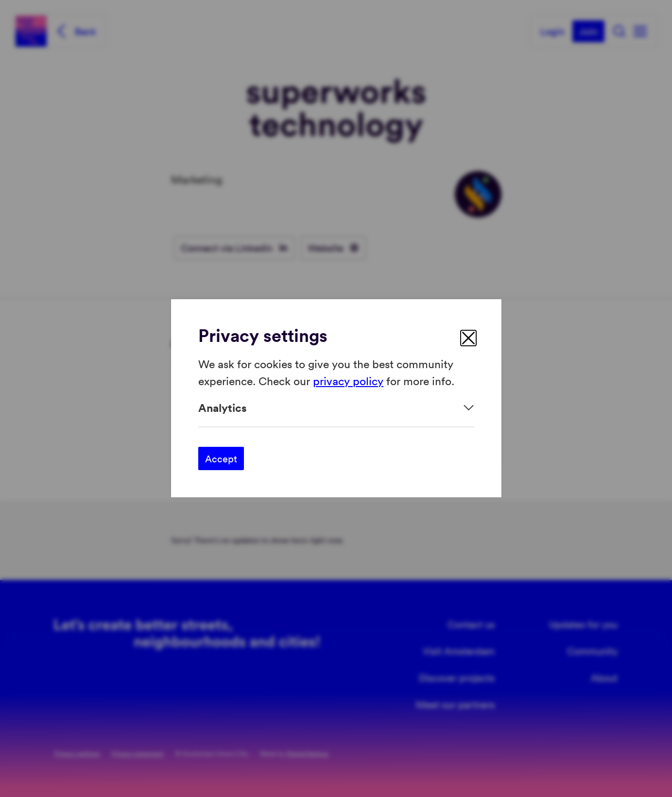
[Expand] (336, 408)
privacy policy (348, 381)
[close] (468, 338)
